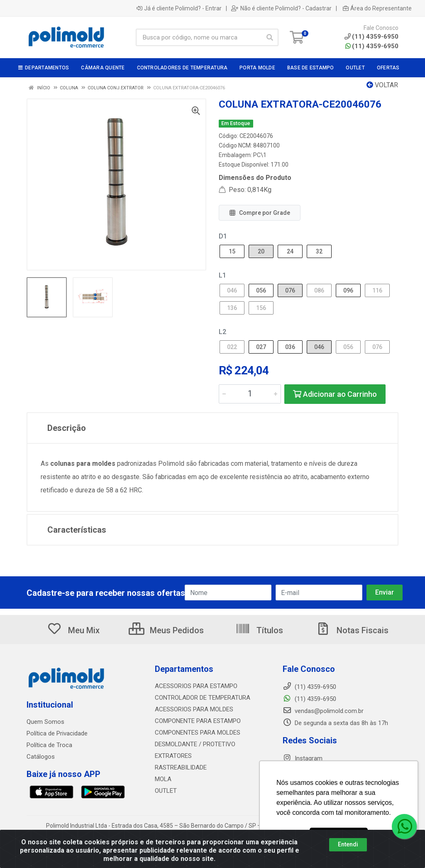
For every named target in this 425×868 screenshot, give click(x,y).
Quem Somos (45, 722)
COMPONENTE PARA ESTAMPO (198, 721)
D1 (223, 236)
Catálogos (41, 757)
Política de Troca (49, 745)
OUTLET (166, 791)
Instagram (303, 758)
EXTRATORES (173, 756)
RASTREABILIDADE (181, 767)
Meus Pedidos (166, 630)
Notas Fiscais (352, 630)
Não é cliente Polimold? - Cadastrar (281, 8)
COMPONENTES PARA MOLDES (198, 733)
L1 (222, 275)
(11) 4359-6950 (372, 46)
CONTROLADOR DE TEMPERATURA (203, 698)
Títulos (259, 630)
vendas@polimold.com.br (323, 711)
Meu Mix (73, 630)
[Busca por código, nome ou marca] (199, 37)
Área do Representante (377, 8)
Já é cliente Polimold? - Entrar (179, 8)
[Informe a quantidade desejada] (250, 394)
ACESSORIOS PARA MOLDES (194, 709)
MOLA (163, 779)
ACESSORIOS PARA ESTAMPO (196, 686)
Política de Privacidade (57, 733)
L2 (222, 332)
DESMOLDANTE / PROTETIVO (195, 744)
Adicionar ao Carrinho (335, 394)
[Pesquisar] (270, 37)
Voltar (382, 85)
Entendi (348, 844)
